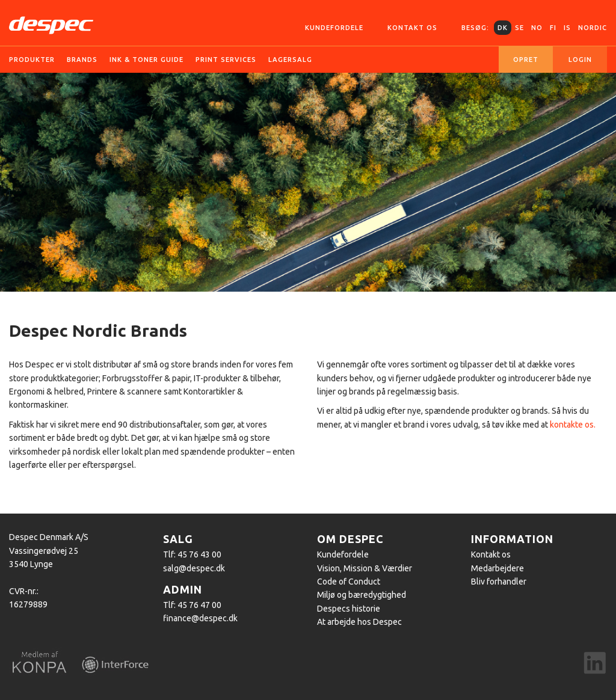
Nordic (593, 28)
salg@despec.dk (194, 568)
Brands (82, 60)
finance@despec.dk (200, 618)
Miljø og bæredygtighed (362, 595)
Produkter (32, 60)
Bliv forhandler (499, 582)
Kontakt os (412, 28)
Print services (226, 60)
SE (519, 28)
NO (537, 28)
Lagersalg (290, 60)
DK (503, 28)
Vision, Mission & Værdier (365, 568)
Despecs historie (349, 609)
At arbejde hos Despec (359, 622)
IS (567, 28)
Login (580, 60)
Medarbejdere (497, 568)
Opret (526, 60)
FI (553, 28)
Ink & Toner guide (146, 60)
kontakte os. (573, 425)
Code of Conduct (349, 582)
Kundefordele (334, 28)
